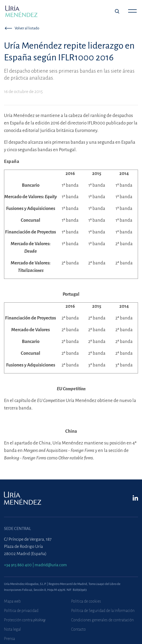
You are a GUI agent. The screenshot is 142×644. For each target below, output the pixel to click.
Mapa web (12, 601)
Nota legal (13, 629)
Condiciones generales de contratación (102, 620)
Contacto (78, 629)
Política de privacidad (21, 611)
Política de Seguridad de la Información (103, 611)
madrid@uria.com (51, 565)
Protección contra (25, 620)
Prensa (9, 639)
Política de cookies (86, 601)
